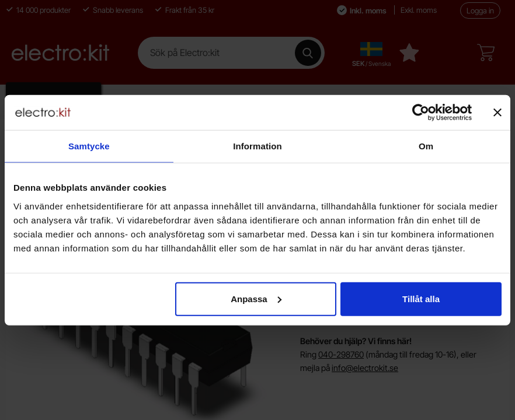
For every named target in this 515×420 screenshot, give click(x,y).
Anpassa (256, 298)
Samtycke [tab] (89, 146)
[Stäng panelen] (497, 113)
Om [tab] (426, 146)
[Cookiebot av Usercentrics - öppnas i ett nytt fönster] (421, 113)
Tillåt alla (421, 298)
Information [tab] (257, 146)
